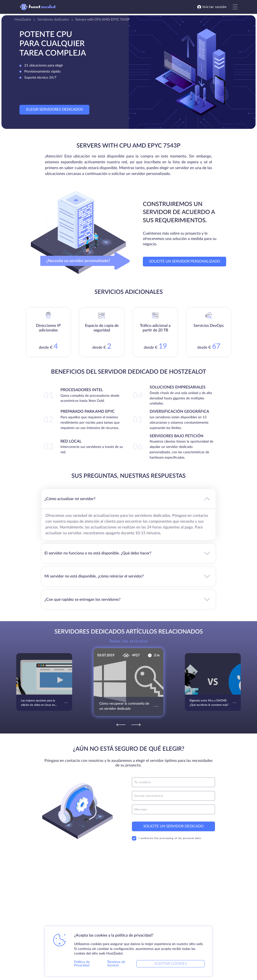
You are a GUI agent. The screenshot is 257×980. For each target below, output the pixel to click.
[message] (173, 809)
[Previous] (121, 725)
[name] (173, 782)
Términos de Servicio (116, 964)
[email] (173, 796)
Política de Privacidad (82, 964)
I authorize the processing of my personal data (166, 838)
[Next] (136, 725)
